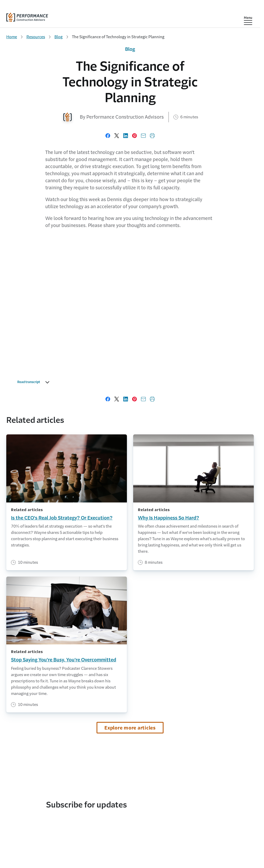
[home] (27, 16)
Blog (58, 37)
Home (12, 37)
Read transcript (35, 382)
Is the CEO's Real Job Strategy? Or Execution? (62, 518)
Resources (36, 37)
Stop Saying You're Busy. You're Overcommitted (64, 660)
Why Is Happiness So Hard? (168, 518)
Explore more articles (130, 728)
